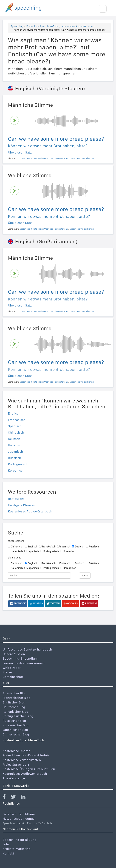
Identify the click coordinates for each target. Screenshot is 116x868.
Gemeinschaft (13, 677)
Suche (85, 576)
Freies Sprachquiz (16, 764)
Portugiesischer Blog (18, 716)
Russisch (15, 458)
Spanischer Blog (15, 693)
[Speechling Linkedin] (25, 798)
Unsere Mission (14, 654)
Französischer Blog (16, 698)
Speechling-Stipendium (20, 658)
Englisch (14, 413)
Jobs (6, 844)
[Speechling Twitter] (15, 798)
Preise (7, 672)
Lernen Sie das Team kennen (24, 663)
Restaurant (16, 499)
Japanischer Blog (15, 730)
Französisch (17, 420)
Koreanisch (16, 470)
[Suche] (39, 576)
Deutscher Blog (14, 707)
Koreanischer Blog (16, 725)
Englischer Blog (14, 702)
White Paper (12, 668)
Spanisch (15, 426)
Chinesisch (16, 432)
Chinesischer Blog (16, 734)
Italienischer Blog (15, 712)
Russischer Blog (14, 721)
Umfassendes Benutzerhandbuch (27, 649)
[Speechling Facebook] (6, 798)
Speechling (17, 26)
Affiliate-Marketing (17, 849)
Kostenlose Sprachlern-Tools (42, 26)
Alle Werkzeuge (14, 778)
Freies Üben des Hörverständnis (26, 755)
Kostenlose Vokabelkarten (22, 760)
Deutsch (14, 439)
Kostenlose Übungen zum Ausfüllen (29, 769)
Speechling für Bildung (19, 840)
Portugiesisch (18, 464)
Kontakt (8, 853)
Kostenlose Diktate (16, 751)
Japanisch (15, 451)
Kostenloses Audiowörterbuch (78, 26)
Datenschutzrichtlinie (19, 814)
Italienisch (16, 445)
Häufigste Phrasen (22, 505)
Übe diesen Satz (20, 152)
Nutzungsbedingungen (20, 819)
